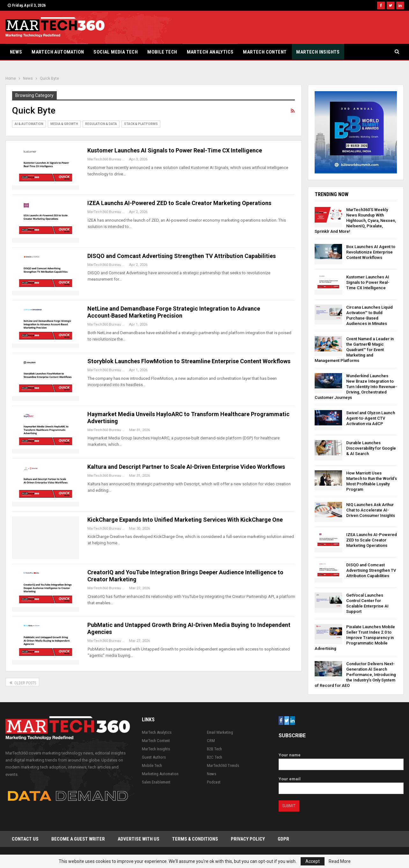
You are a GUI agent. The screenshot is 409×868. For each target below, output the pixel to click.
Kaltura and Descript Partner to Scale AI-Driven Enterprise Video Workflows (186, 467)
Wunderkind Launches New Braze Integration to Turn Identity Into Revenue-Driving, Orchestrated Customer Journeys (356, 387)
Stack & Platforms (141, 124)
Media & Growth (64, 124)
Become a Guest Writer (78, 839)
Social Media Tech (116, 52)
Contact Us (25, 839)
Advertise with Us (139, 839)
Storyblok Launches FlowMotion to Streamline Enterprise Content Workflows (189, 361)
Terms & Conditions (195, 839)
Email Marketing (220, 732)
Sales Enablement (156, 782)
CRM (211, 741)
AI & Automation (29, 124)
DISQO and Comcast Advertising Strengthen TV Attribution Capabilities (182, 256)
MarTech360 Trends (223, 765)
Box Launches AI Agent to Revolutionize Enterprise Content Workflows (371, 252)
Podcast (214, 782)
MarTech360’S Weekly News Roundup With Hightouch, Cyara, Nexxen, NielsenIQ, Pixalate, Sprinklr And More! (355, 221)
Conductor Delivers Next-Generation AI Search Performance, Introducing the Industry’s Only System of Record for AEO (355, 675)
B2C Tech (215, 757)
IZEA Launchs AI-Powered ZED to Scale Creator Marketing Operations (179, 203)
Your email (341, 784)
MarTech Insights (318, 52)
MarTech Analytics (210, 52)
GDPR (283, 839)
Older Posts (22, 682)
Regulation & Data (101, 124)
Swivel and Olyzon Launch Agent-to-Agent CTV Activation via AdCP (371, 418)
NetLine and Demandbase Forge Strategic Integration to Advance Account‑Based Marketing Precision (174, 312)
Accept (313, 861)
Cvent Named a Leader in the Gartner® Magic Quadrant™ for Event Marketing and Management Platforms (354, 350)
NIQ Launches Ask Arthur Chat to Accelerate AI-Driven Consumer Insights (371, 510)
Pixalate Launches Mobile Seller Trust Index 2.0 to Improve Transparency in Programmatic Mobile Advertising (355, 638)
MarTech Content (265, 52)
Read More (340, 861)
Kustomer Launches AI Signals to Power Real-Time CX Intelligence (175, 150)
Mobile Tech (162, 52)
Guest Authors (154, 757)
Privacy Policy (248, 839)
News (16, 52)
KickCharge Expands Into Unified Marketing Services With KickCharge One (185, 520)
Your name (341, 760)
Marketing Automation (160, 774)
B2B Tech (214, 749)
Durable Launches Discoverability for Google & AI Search (371, 448)
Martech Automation (58, 52)
